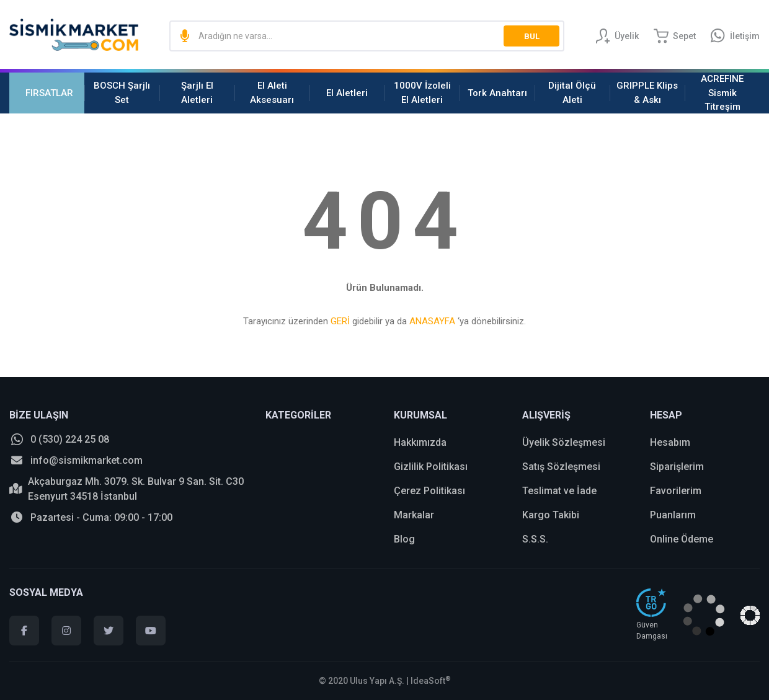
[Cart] (675, 36)
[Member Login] (617, 36)
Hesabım (670, 442)
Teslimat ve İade (559, 491)
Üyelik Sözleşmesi (564, 442)
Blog (404, 539)
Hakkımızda (420, 442)
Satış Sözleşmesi (561, 467)
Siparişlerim (677, 467)
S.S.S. (535, 539)
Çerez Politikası (429, 491)
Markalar (414, 515)
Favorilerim (676, 491)
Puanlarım (673, 515)
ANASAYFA (432, 321)
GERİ (340, 321)
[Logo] (74, 35)
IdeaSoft (431, 681)
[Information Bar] (735, 36)
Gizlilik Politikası (431, 467)
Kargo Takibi (551, 515)
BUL (532, 36)
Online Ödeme (682, 539)
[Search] (367, 36)
